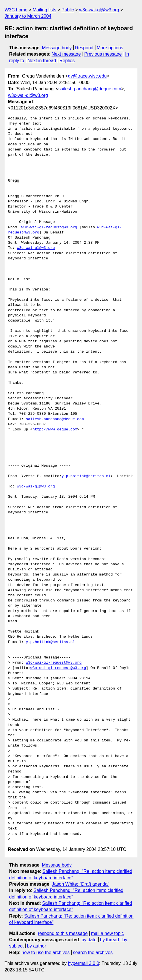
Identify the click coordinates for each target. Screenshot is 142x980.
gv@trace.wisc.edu (87, 76)
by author (37, 946)
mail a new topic (108, 933)
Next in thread (42, 61)
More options (110, 48)
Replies (67, 61)
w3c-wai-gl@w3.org (99, 10)
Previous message (103, 54)
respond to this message (63, 933)
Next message (66, 54)
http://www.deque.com (55, 430)
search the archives (93, 952)
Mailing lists (44, 10)
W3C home (16, 10)
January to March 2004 (28, 16)
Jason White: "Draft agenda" (80, 884)
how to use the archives (46, 952)
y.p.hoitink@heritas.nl (86, 476)
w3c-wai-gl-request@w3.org (49, 227)
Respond (84, 48)
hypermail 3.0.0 (83, 963)
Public (68, 10)
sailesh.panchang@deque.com (90, 89)
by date (89, 940)
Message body (57, 48)
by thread (110, 940)
